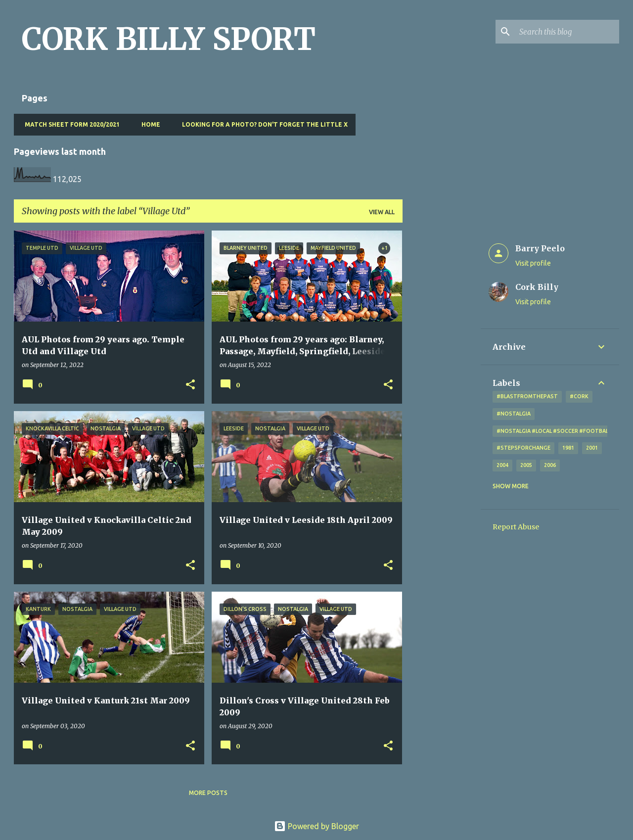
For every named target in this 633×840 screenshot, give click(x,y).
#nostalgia (514, 414)
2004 (502, 465)
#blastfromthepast (527, 396)
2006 (550, 465)
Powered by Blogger (316, 826)
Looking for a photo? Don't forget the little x (262, 124)
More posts (208, 793)
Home (148, 124)
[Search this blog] (567, 32)
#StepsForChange (523, 448)
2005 (526, 465)
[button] (190, 385)
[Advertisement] (442, 379)
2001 (592, 448)
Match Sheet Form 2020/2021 (69, 124)
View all (382, 212)
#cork (579, 396)
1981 (568, 448)
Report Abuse (516, 527)
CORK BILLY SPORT (169, 39)
